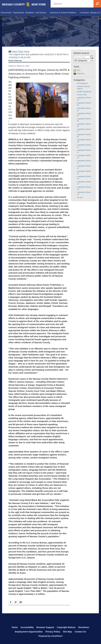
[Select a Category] (83, 60)
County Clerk (82, 95)
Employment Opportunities (29, 632)
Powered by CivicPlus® (50, 636)
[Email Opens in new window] (21, 602)
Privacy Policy (53, 632)
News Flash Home (21, 51)
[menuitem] (6, 13)
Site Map (67, 632)
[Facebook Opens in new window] (11, 602)
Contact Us (80, 632)
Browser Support (45, 627)
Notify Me (81, 74)
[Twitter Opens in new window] (16, 602)
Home (15, 627)
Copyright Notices (66, 627)
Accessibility (27, 627)
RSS (79, 70)
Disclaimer (84, 627)
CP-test (80, 197)
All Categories (82, 83)
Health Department (84, 92)
